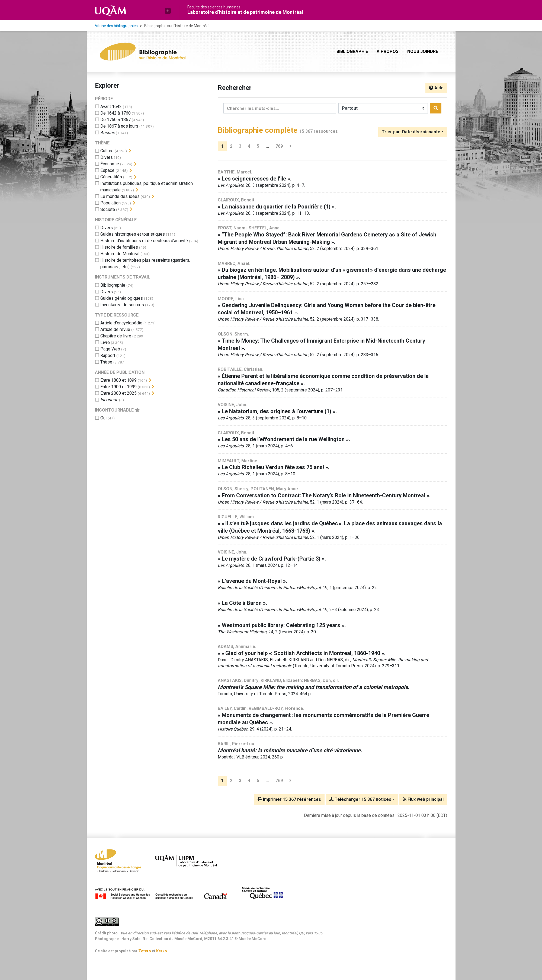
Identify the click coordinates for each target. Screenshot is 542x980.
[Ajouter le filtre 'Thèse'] (106, 362)
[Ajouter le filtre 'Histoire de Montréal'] (120, 254)
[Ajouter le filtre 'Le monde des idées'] (120, 196)
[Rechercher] (436, 108)
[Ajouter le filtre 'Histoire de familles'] (119, 247)
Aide (436, 88)
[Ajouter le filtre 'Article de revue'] (115, 329)
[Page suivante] (290, 146)
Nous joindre (423, 51)
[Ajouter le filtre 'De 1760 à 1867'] (116, 120)
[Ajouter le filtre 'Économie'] (110, 164)
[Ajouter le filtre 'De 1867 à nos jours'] (119, 126)
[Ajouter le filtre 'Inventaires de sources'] (122, 305)
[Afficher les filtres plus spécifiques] (130, 151)
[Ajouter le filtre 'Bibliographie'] (113, 285)
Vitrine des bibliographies (116, 26)
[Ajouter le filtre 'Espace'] (107, 170)
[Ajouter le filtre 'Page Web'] (110, 349)
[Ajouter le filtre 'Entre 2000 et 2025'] (118, 393)
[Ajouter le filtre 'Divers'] (107, 157)
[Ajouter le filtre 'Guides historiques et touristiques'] (133, 234)
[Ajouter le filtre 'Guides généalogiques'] (122, 298)
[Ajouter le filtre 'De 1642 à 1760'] (116, 113)
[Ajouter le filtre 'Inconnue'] (109, 400)
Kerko (162, 951)
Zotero (145, 951)
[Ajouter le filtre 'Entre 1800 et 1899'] (118, 380)
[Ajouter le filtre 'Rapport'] (108, 355)
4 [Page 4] (249, 146)
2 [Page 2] (231, 146)
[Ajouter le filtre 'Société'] (108, 209)
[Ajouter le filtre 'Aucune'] (108, 133)
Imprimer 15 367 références (289, 799)
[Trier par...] (413, 132)
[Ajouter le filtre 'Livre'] (105, 342)
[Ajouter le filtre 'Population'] (110, 203)
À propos (388, 51)
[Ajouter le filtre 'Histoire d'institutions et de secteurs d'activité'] (144, 241)
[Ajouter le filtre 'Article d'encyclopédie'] (121, 323)
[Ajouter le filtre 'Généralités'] (111, 177)
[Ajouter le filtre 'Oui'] (103, 418)
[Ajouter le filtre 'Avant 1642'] (111, 107)
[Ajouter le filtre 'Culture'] (107, 151)
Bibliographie (352, 51)
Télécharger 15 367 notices (360, 799)
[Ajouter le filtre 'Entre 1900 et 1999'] (118, 387)
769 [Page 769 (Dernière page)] (279, 146)
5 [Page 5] (258, 146)
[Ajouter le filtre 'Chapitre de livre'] (116, 336)
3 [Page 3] (240, 146)
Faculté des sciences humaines (214, 7)
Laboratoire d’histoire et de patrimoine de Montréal (245, 12)
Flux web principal (423, 799)
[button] (168, 11)
